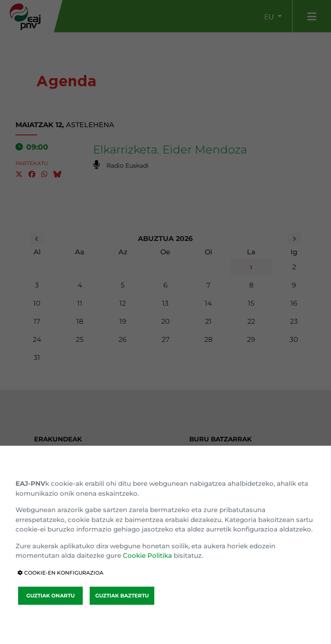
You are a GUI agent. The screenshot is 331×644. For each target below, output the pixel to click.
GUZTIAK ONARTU (50, 596)
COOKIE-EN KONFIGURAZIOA (61, 573)
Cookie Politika (147, 555)
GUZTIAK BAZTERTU (122, 596)
